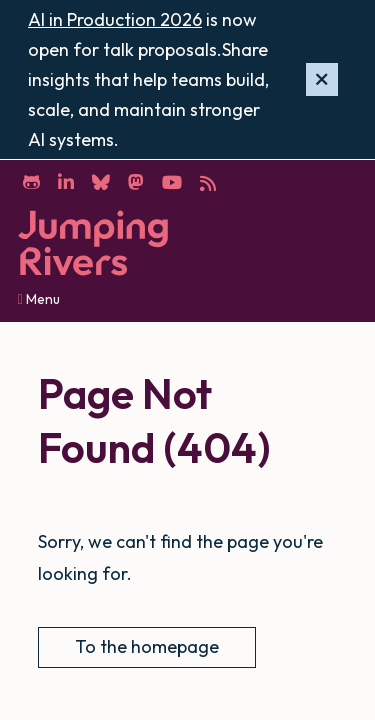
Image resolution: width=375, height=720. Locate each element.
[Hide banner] (322, 80)
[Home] (93, 243)
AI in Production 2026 (115, 19)
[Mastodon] (135, 181)
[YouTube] (171, 181)
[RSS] (207, 181)
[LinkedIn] (65, 181)
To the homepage (147, 646)
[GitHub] (31, 181)
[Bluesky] (100, 181)
